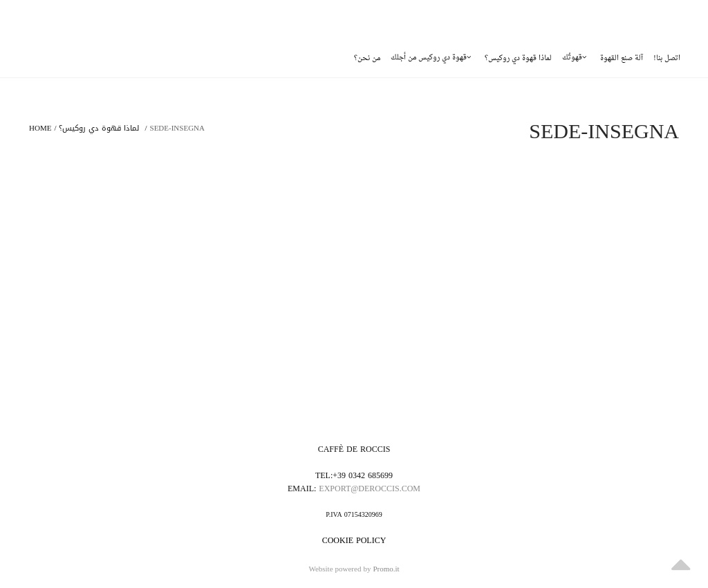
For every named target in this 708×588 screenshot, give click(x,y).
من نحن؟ (367, 58)
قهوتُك (574, 58)
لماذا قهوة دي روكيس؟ (518, 58)
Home (40, 128)
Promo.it (386, 570)
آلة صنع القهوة (622, 58)
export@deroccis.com (370, 489)
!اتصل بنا (667, 58)
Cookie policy (354, 540)
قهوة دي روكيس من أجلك (431, 58)
